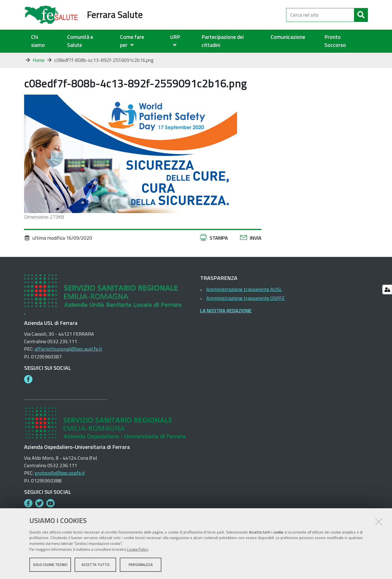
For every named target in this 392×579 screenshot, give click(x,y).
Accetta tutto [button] (96, 565)
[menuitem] (138, 41)
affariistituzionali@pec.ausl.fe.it (68, 349)
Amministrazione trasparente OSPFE (245, 298)
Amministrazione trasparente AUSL (244, 289)
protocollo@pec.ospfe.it (60, 473)
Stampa (219, 238)
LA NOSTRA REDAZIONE (226, 311)
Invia (256, 238)
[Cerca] (361, 15)
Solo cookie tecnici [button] (50, 565)
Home (39, 60)
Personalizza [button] (141, 565)
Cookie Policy (137, 549)
